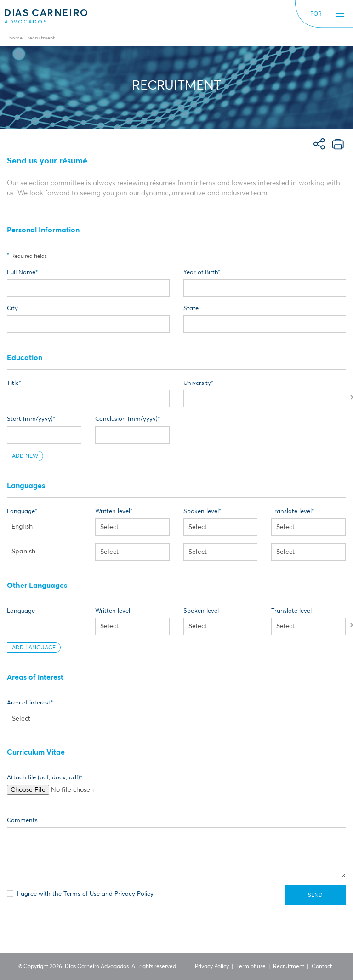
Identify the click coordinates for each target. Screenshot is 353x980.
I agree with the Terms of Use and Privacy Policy (80, 893)
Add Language (34, 648)
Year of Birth (201, 273)
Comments (22, 820)
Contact (322, 967)
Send (315, 896)
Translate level (291, 511)
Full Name (21, 273)
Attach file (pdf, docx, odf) (43, 778)
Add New (25, 456)
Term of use (251, 967)
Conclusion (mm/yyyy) (126, 419)
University (197, 383)
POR (316, 14)
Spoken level (201, 511)
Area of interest (29, 703)
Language (21, 511)
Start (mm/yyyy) (30, 419)
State (191, 308)
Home (16, 38)
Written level (113, 511)
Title (13, 383)
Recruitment (289, 967)
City (12, 308)
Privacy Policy (212, 967)
